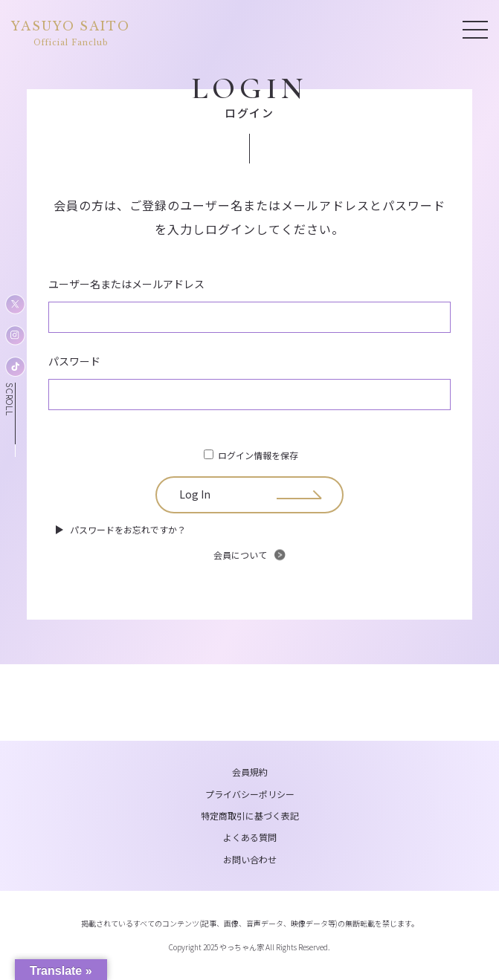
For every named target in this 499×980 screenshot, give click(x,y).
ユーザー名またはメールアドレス (126, 284)
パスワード (74, 361)
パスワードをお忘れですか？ (128, 529)
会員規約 (250, 772)
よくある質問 (250, 837)
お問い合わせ (250, 859)
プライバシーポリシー (250, 794)
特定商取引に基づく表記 (250, 815)
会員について (240, 555)
